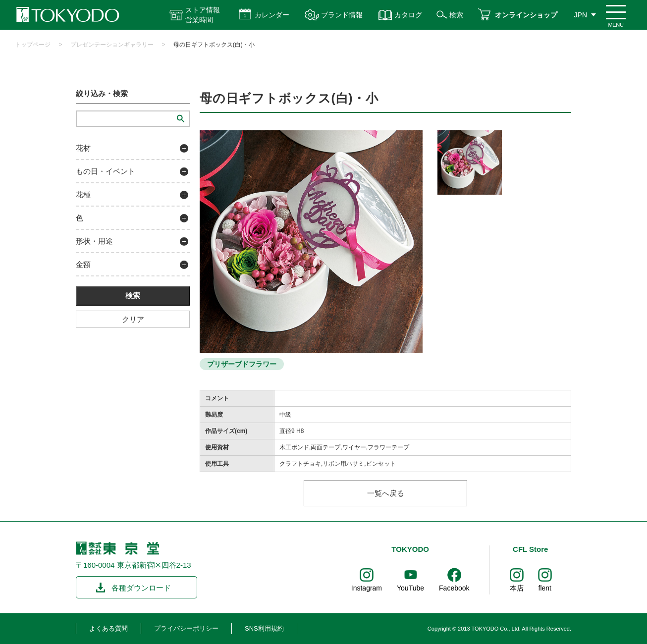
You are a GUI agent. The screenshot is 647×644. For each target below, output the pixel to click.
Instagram (367, 588)
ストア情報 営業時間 (203, 15)
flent (545, 588)
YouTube (410, 588)
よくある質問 (108, 628)
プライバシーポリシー (186, 628)
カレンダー (272, 15)
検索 (456, 15)
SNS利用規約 (264, 628)
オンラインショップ (526, 15)
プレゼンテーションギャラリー (112, 45)
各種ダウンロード (141, 588)
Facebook (454, 588)
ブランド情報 (342, 15)
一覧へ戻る (386, 493)
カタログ (408, 15)
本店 (517, 588)
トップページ (33, 45)
